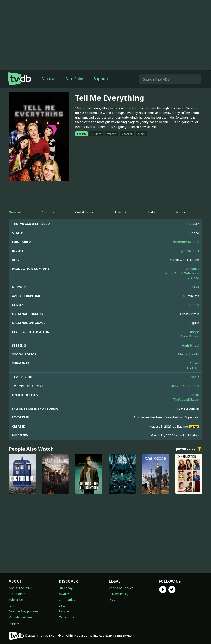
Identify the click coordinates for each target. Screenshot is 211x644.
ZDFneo (193, 278)
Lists (62, 605)
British (194, 363)
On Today (66, 588)
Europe (194, 332)
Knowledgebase (20, 617)
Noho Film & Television (182, 273)
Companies (67, 599)
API (11, 605)
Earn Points (75, 79)
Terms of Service (121, 588)
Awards (64, 594)
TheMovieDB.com (186, 399)
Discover (49, 79)
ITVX (196, 287)
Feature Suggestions (23, 611)
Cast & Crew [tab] (84, 212)
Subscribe (16, 599)
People (64, 611)
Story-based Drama (185, 386)
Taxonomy (66, 617)
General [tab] (15, 212)
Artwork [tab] (121, 212)
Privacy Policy (118, 594)
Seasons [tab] (48, 212)
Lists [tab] (151, 212)
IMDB (195, 395)
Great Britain (189, 336)
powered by (189, 449)
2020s (195, 377)
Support (101, 79)
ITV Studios (191, 269)
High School (190, 345)
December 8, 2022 (185, 242)
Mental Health (189, 354)
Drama (194, 305)
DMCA (113, 599)
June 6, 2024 (190, 251)
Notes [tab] (181, 212)
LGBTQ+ (193, 368)
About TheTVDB (21, 588)
